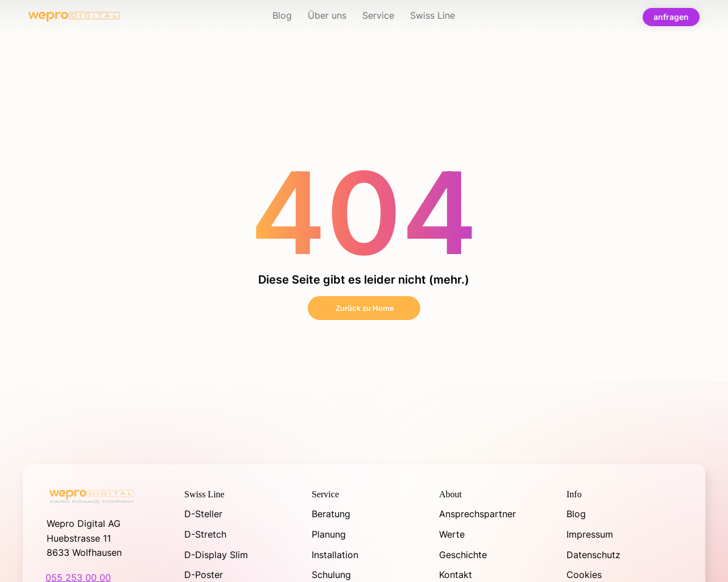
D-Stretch (205, 534)
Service (325, 494)
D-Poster (204, 575)
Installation (335, 555)
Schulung (331, 575)
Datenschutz (593, 555)
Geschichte (463, 555)
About (450, 494)
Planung (329, 534)
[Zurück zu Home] (364, 308)
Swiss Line (204, 494)
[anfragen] (671, 17)
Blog (576, 514)
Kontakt (456, 575)
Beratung (331, 514)
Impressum (590, 534)
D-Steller (203, 514)
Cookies (584, 575)
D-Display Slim (218, 555)
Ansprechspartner (477, 514)
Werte (452, 534)
